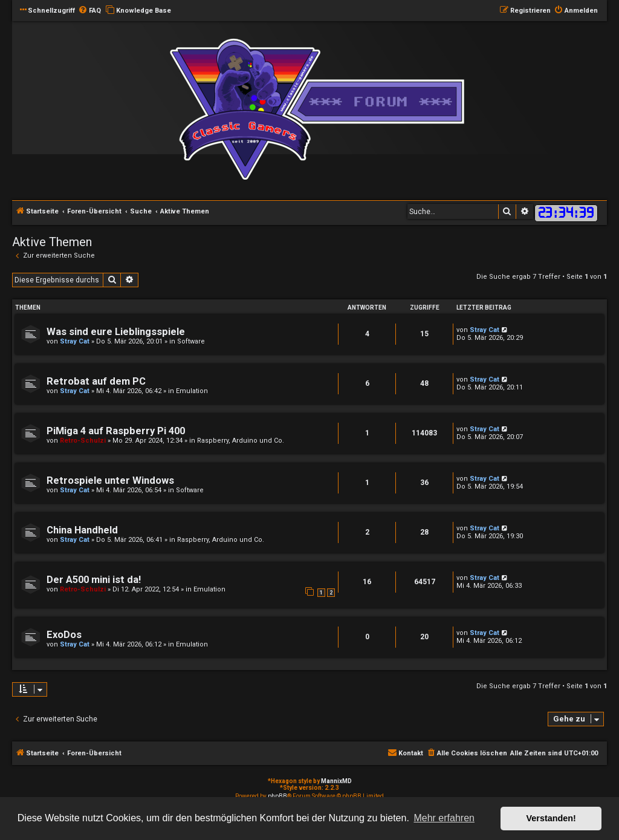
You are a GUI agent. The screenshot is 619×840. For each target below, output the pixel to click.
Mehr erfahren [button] (444, 818)
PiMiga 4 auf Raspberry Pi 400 (116, 431)
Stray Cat (75, 341)
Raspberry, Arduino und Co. (241, 441)
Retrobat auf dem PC (96, 381)
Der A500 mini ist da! (94, 580)
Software (191, 341)
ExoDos (64, 635)
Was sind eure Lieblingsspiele (116, 332)
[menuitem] (89, 11)
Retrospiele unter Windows (110, 480)
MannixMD (336, 781)
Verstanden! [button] (551, 818)
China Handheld (82, 530)
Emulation (192, 391)
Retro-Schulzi (83, 441)
